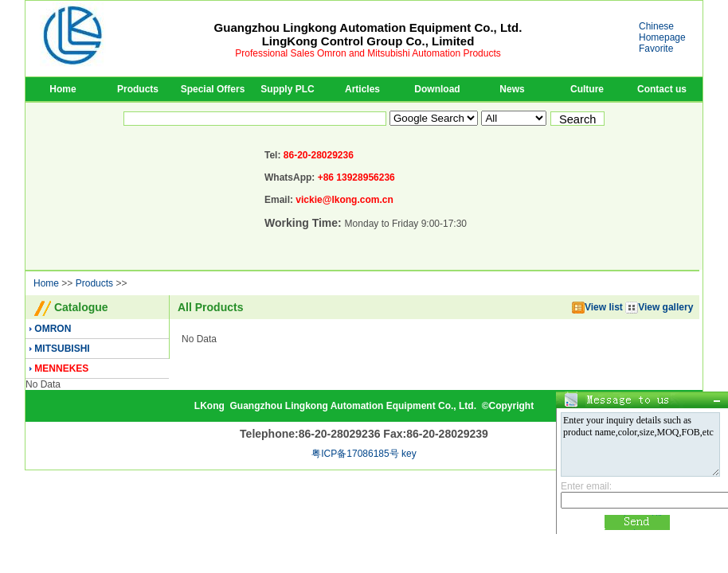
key (409, 454)
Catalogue (81, 307)
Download (437, 89)
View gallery (659, 307)
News (512, 89)
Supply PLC (287, 89)
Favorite (656, 49)
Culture (587, 89)
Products (138, 89)
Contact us (662, 89)
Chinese (656, 26)
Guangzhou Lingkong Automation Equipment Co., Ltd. (353, 406)
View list (597, 307)
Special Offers (213, 89)
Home (63, 89)
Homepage (662, 37)
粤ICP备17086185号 (355, 454)
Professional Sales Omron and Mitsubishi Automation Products (368, 53)
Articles (362, 89)
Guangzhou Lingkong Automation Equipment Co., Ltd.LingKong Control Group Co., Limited (368, 34)
